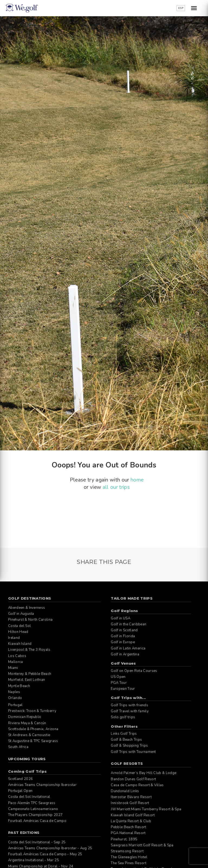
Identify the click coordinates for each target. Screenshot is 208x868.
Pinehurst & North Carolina (30, 620)
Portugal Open (20, 791)
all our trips (116, 487)
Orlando (15, 698)
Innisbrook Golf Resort (130, 803)
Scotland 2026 (20, 779)
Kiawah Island (20, 644)
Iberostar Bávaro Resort (131, 797)
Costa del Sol (19, 626)
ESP (181, 8)
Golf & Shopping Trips (129, 746)
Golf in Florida (123, 636)
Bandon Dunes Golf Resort (133, 779)
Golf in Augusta (21, 614)
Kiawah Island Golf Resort (133, 815)
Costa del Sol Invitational (29, 797)
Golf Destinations (30, 598)
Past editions (24, 833)
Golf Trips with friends (129, 705)
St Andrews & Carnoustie (29, 735)
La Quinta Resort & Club (131, 821)
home (137, 480)
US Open (118, 677)
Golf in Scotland (124, 630)
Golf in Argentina (125, 654)
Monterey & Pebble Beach (30, 674)
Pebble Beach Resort (128, 827)
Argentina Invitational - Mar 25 (34, 860)
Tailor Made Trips (131, 598)
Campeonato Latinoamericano (33, 809)
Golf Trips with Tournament (133, 752)
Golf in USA (121, 618)
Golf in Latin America (128, 648)
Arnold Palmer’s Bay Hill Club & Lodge (144, 773)
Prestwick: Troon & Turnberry (32, 711)
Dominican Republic (25, 717)
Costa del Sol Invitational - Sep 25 (37, 842)
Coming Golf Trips (27, 771)
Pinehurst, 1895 (124, 839)
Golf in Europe (123, 642)
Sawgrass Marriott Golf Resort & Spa (142, 845)
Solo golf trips (123, 717)
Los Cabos (17, 656)
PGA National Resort (128, 833)
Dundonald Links (125, 791)
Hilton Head (18, 632)
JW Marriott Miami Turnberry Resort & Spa (146, 809)
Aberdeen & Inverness (27, 608)
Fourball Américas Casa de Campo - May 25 (45, 854)
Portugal (15, 705)
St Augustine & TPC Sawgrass (33, 741)
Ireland (14, 638)
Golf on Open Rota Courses (134, 671)
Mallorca (16, 662)
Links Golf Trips (124, 734)
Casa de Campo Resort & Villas (137, 785)
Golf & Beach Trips (126, 740)
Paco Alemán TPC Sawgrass (32, 803)
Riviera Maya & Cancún (27, 723)
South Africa (18, 747)
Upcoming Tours (27, 759)
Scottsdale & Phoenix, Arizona (33, 729)
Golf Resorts (127, 763)
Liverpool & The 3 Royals (29, 650)
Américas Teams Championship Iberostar (42, 785)
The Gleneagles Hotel (129, 857)
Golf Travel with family (130, 711)
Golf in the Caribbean (129, 624)
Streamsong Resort (127, 851)
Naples (14, 692)
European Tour (123, 689)
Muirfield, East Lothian (27, 680)
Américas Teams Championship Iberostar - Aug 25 (50, 848)
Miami (13, 668)
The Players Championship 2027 (35, 815)
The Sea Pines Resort (128, 863)
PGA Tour (119, 683)
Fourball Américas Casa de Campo (37, 821)
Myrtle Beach (19, 686)
